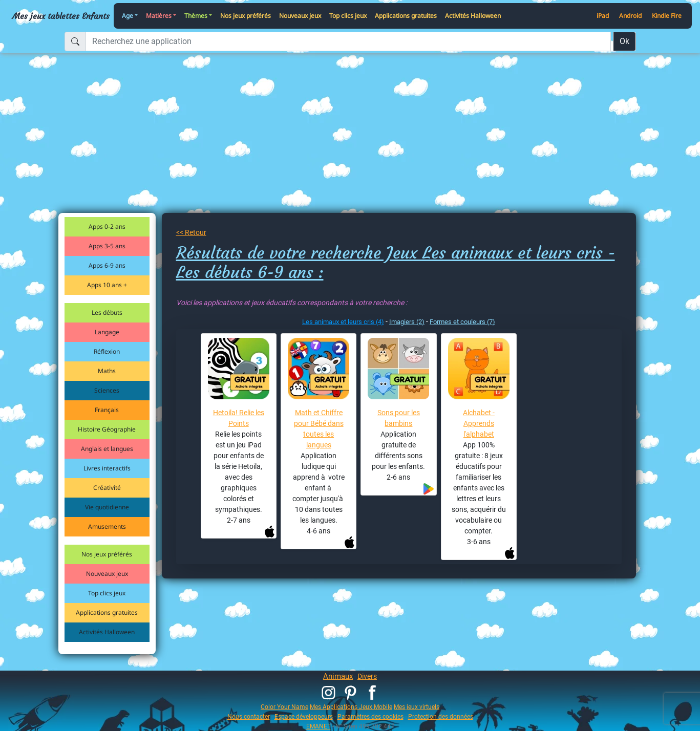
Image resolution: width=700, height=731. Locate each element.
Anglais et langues (107, 449)
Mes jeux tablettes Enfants (61, 16)
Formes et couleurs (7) (462, 322)
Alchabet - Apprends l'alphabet (479, 423)
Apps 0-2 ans (107, 227)
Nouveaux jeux (300, 16)
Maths (107, 371)
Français (107, 410)
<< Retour (191, 232)
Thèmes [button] (196, 16)
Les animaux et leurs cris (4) (343, 322)
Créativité (107, 488)
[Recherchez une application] (348, 41)
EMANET (319, 726)
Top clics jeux (348, 16)
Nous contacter (249, 716)
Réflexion (107, 351)
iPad (603, 16)
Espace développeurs (304, 716)
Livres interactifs (107, 468)
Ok (624, 41)
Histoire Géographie (107, 429)
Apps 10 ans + (107, 285)
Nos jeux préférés (246, 16)
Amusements (107, 526)
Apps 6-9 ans (107, 265)
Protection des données (441, 716)
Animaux (338, 676)
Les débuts (107, 313)
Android (630, 16)
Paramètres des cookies (370, 716)
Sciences (107, 390)
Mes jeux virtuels (417, 707)
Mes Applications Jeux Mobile (351, 707)
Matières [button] (159, 16)
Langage (107, 332)
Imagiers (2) (407, 322)
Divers (367, 676)
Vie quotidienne (107, 507)
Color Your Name (284, 707)
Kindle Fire (667, 16)
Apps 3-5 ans (107, 246)
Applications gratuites (406, 16)
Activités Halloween (473, 16)
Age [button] (128, 16)
